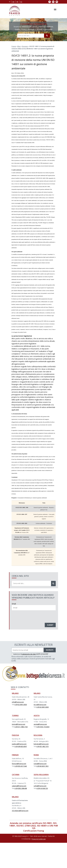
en (13, 2)
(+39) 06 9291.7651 (42, 766)
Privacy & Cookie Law (39, 839)
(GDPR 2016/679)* (42, 654)
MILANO (15, 693)
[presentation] (29, 616)
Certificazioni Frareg (34, 831)
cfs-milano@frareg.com (20, 810)
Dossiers (25, 46)
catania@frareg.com (19, 786)
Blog (19, 46)
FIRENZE (15, 755)
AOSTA (37, 715)
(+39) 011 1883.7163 (21, 727)
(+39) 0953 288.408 (21, 788)
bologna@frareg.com (41, 744)
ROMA (36, 755)
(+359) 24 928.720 (42, 788)
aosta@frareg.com (40, 724)
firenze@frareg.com (19, 763)
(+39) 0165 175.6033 (43, 727)
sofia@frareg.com (40, 786)
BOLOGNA (38, 735)
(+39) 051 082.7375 (42, 746)
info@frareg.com (18, 702)
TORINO (15, 715)
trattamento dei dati (29, 654)
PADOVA (15, 735)
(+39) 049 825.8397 (21, 746)
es (21, 2)
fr (17, 2)
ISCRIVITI (50, 650)
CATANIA (16, 774)
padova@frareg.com (19, 744)
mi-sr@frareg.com (40, 704)
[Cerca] (47, 36)
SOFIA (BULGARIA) (41, 774)
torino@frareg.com (19, 724)
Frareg (14, 46)
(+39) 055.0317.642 (21, 766)
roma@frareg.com (40, 763)
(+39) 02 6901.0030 (21, 704)
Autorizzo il (16, 654)
